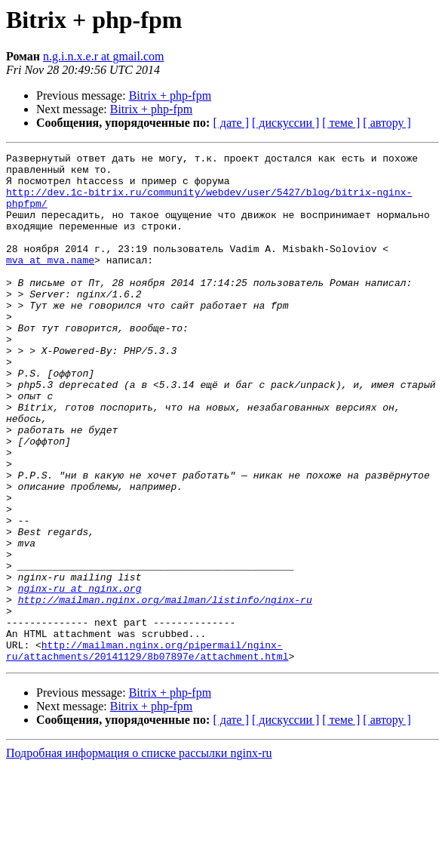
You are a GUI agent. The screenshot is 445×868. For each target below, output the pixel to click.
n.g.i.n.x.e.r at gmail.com (103, 56)
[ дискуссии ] (285, 123)
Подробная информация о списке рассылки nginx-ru (139, 855)
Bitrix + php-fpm (170, 95)
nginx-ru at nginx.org (80, 676)
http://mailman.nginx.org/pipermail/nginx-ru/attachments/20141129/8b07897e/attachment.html (147, 751)
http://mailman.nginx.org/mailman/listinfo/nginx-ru (165, 690)
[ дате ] (231, 123)
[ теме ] (341, 123)
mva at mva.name (50, 282)
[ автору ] (387, 123)
